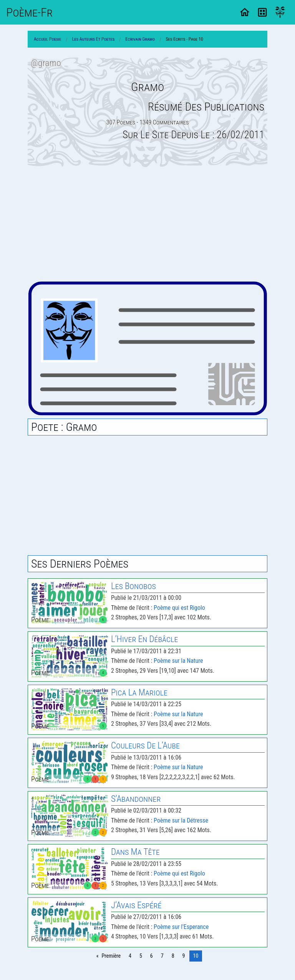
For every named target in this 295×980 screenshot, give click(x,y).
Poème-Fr (29, 12)
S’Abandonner (136, 799)
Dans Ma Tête (135, 852)
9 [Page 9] (184, 956)
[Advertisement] (147, 224)
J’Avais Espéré (136, 905)
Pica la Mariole (139, 693)
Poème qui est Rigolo (179, 608)
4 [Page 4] (130, 956)
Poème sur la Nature (178, 661)
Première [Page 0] (111, 956)
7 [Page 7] (162, 956)
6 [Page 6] (152, 956)
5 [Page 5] (141, 956)
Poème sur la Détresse (181, 820)
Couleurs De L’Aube (145, 746)
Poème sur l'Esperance (181, 927)
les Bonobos (133, 586)
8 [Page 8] (173, 956)
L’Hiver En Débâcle (144, 639)
